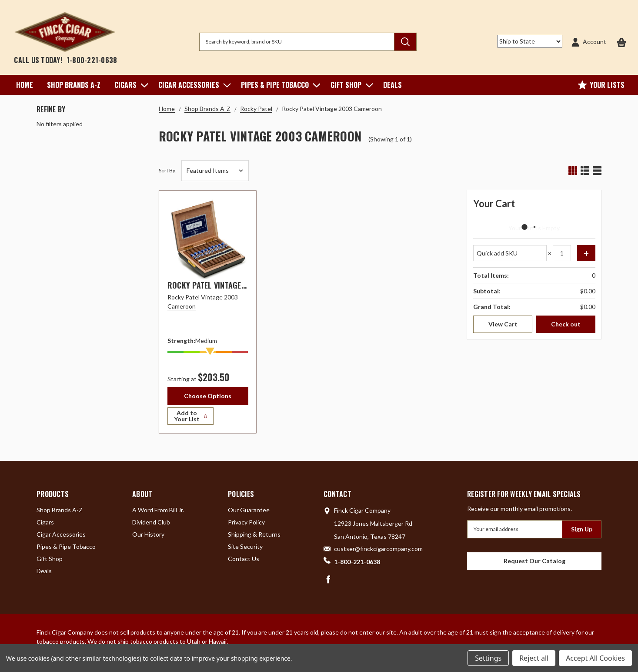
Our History (148, 537)
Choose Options (208, 396)
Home (25, 85)
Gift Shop (350, 85)
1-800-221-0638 (92, 60)
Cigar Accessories (193, 85)
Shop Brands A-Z (74, 85)
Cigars (129, 85)
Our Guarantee (249, 512)
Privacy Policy (246, 525)
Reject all (534, 658)
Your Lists (601, 85)
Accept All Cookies (595, 658)
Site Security (245, 549)
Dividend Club (151, 525)
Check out (566, 324)
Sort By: (168, 170)
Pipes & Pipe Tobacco (279, 85)
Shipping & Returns (254, 537)
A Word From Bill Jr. (158, 512)
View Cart (503, 324)
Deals (392, 85)
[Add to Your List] (208, 419)
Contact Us (244, 561)
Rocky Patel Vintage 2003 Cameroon (234, 285)
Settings (488, 658)
